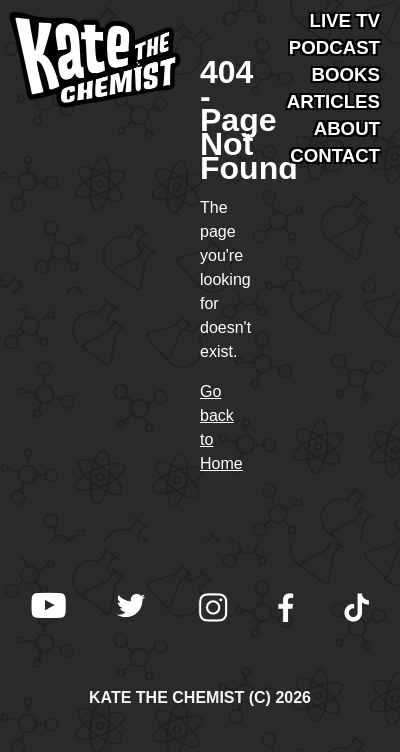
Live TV (345, 20)
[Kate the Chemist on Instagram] (212, 610)
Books (346, 74)
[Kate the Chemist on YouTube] (48, 610)
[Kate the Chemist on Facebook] (286, 610)
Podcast (334, 47)
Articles (333, 101)
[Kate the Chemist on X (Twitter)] (131, 610)
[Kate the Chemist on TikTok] (357, 610)
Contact (335, 155)
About (347, 128)
